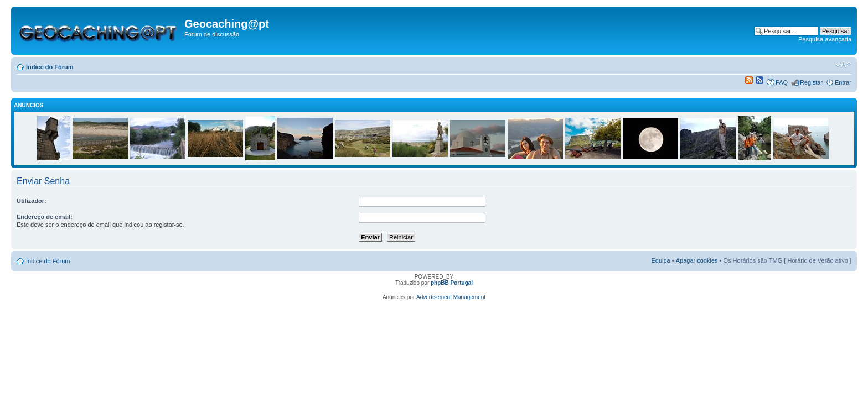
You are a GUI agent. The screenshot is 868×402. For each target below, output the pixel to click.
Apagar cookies (697, 260)
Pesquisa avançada (825, 39)
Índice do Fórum (50, 67)
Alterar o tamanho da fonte (843, 65)
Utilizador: (32, 201)
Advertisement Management (451, 297)
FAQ (782, 82)
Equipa (660, 260)
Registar (811, 82)
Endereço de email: (45, 217)
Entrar (843, 82)
